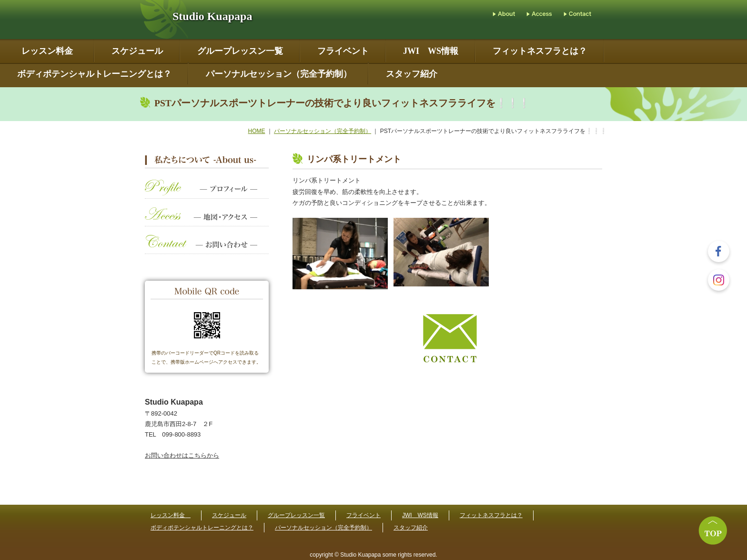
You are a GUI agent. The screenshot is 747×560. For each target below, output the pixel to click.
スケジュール (137, 51)
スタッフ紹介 (412, 74)
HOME (257, 131)
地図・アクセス (207, 221)
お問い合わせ (207, 249)
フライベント (343, 51)
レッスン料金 (49, 51)
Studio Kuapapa (212, 16)
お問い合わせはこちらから (182, 455)
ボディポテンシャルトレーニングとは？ (94, 74)
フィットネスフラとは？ (540, 51)
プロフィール (207, 194)
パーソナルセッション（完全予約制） (279, 74)
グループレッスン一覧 (240, 51)
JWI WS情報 (431, 51)
